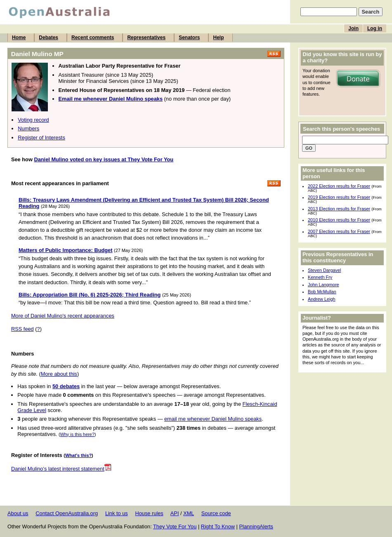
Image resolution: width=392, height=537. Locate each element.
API (175, 513)
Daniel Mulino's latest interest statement (61, 469)
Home (19, 38)
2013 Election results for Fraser (339, 209)
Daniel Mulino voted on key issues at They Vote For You (104, 159)
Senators (189, 38)
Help (218, 38)
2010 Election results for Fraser (339, 220)
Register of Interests (41, 138)
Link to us (117, 513)
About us (18, 513)
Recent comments (93, 38)
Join (353, 28)
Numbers (28, 128)
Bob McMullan (322, 292)
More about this (59, 374)
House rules (149, 513)
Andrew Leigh (322, 299)
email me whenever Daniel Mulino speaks (213, 419)
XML (189, 513)
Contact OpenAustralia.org (67, 513)
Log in (375, 28)
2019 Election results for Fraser (339, 197)
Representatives (146, 38)
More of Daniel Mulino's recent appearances (63, 316)
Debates (48, 38)
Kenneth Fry (320, 277)
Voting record (33, 120)
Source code (216, 513)
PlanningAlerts (256, 526)
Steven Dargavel (324, 270)
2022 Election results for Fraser (339, 186)
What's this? (78, 455)
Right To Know (218, 526)
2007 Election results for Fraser (339, 231)
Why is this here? (77, 434)
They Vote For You (175, 526)
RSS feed (22, 329)
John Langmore (324, 285)
